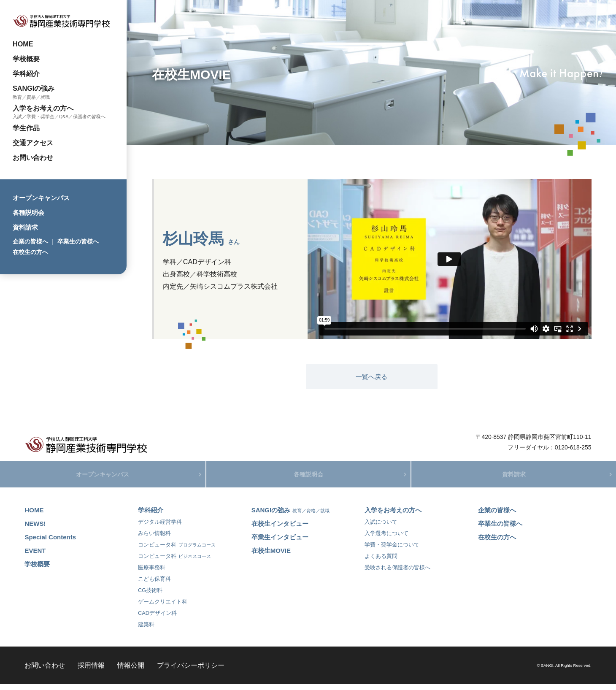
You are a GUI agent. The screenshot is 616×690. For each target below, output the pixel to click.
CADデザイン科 (157, 619)
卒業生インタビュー (280, 543)
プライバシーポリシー (191, 671)
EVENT (35, 556)
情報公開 (131, 671)
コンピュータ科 (177, 551)
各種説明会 (28, 212)
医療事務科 (152, 573)
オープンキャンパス (41, 198)
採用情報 (91, 671)
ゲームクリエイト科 (163, 607)
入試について (381, 528)
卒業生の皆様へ (78, 241)
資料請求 (25, 227)
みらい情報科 (154, 539)
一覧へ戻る (371, 377)
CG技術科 (150, 596)
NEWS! (35, 529)
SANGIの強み (34, 88)
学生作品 (26, 128)
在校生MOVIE (271, 556)
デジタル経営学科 (160, 528)
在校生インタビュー (280, 529)
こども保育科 (154, 585)
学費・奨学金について (392, 551)
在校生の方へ (30, 252)
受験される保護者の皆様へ (397, 573)
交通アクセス (33, 143)
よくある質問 (381, 562)
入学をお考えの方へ (43, 108)
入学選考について (386, 539)
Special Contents (50, 543)
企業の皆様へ (30, 241)
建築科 (146, 630)
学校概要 (26, 59)
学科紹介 (26, 73)
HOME (23, 44)
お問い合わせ (33, 157)
